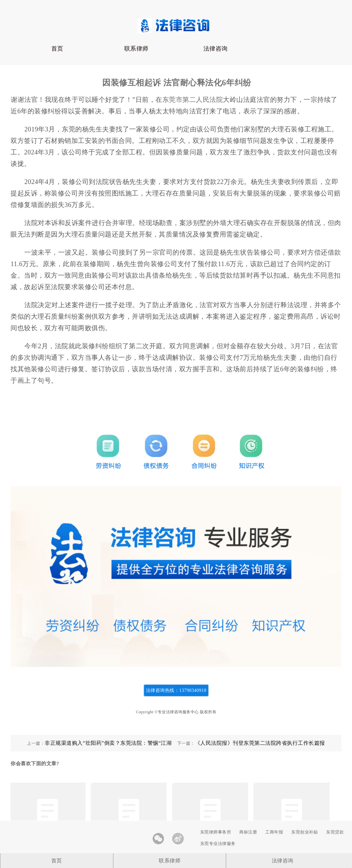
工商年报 (274, 832)
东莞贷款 (335, 832)
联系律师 (136, 49)
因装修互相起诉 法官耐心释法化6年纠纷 (177, 83)
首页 (57, 49)
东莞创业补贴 (305, 832)
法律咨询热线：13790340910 (176, 690)
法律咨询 (216, 49)
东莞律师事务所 (216, 832)
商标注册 (248, 832)
